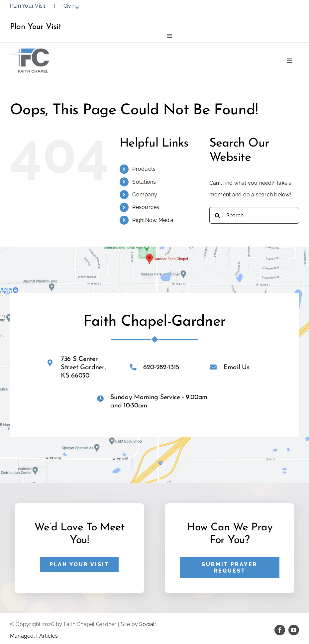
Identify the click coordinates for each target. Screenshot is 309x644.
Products (144, 169)
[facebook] (280, 630)
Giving (71, 6)
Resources (146, 207)
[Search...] (254, 215)
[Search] (218, 215)
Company (145, 195)
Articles (49, 636)
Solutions (144, 182)
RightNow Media (153, 220)
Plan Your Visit (28, 6)
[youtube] (294, 630)
